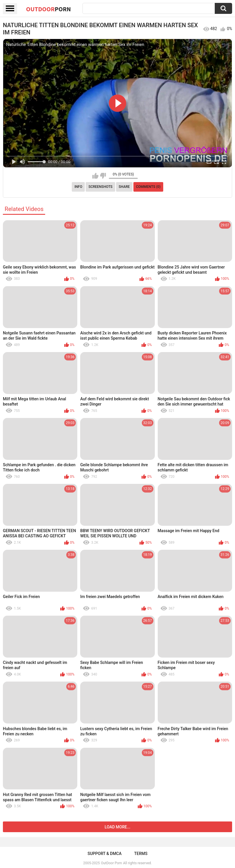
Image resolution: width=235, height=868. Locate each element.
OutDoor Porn (111, 863)
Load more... (118, 827)
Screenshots (101, 187)
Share (124, 187)
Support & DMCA (104, 854)
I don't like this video (103, 176)
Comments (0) (148, 187)
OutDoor (48, 9)
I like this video (95, 176)
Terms (141, 854)
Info (78, 187)
